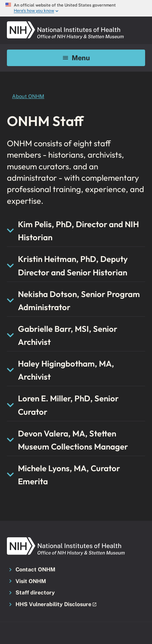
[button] (76, 605)
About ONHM (28, 96)
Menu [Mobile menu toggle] (76, 58)
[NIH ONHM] (65, 23)
